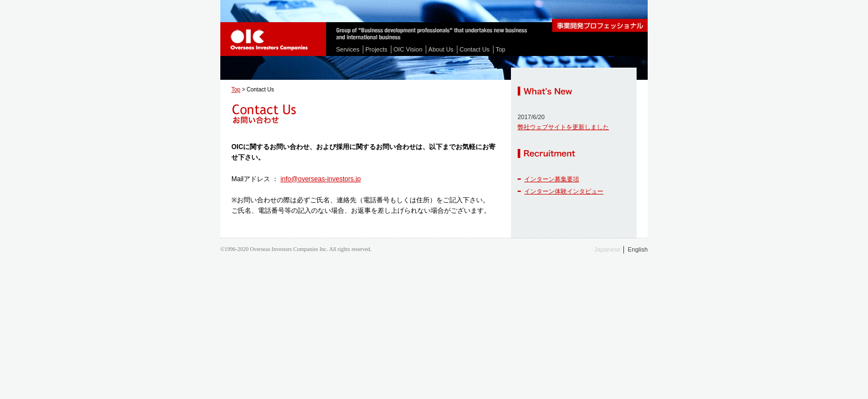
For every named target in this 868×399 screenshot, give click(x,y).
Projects (376, 49)
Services (348, 49)
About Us (441, 49)
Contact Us (474, 49)
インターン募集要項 (552, 179)
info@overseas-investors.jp (321, 179)
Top (500, 49)
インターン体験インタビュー (564, 191)
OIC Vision (408, 49)
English (638, 249)
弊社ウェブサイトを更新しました (563, 127)
